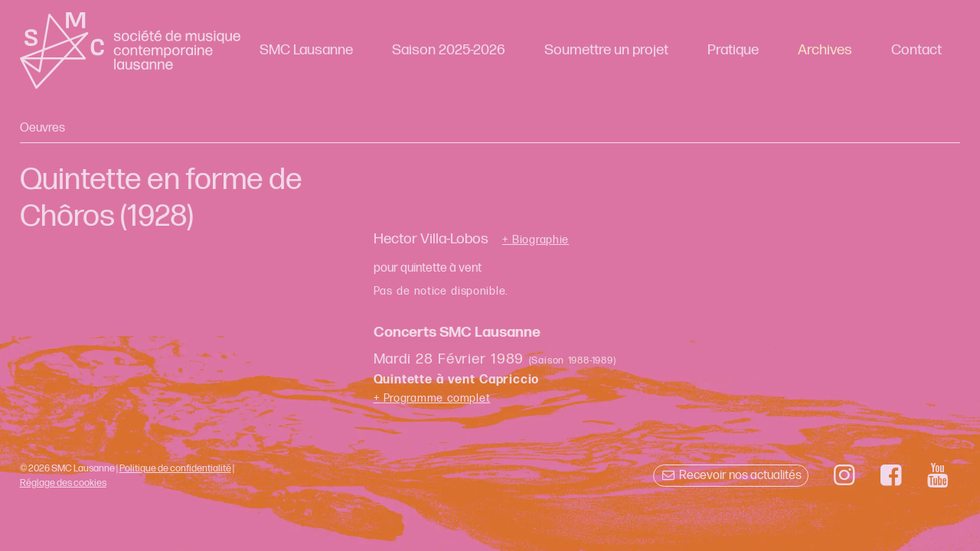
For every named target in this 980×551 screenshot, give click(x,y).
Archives (825, 50)
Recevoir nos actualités (731, 476)
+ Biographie (536, 240)
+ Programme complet (432, 398)
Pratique (733, 50)
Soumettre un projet (606, 50)
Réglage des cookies (63, 483)
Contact (916, 50)
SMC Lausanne (306, 50)
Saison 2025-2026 (449, 50)
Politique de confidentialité (175, 468)
